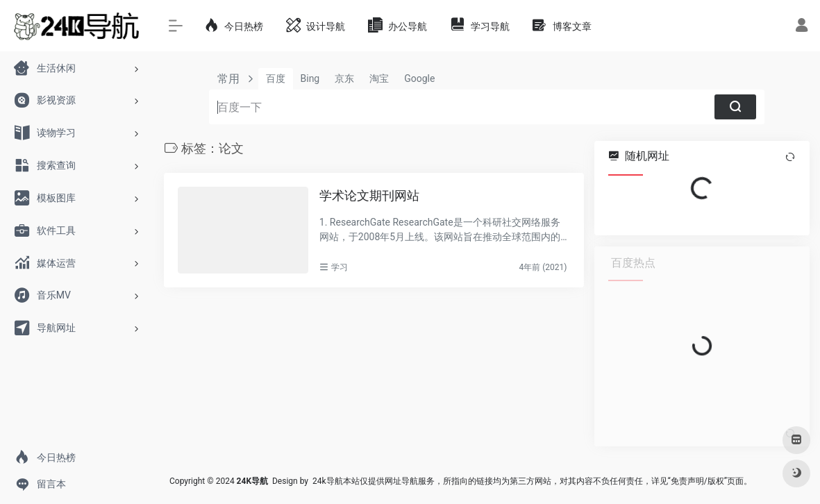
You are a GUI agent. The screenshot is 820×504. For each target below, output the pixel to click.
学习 (340, 267)
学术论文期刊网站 (369, 195)
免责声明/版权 (697, 481)
